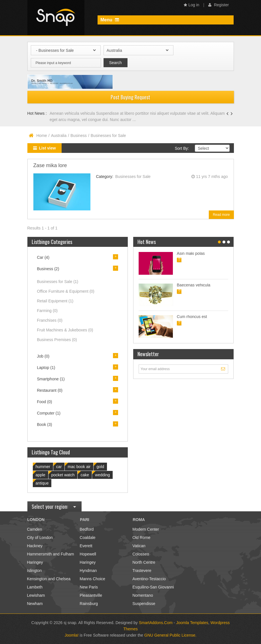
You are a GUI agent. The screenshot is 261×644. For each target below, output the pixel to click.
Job (43, 356)
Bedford (87, 529)
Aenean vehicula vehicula (73, 113)
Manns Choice (92, 579)
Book (45, 424)
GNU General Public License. (170, 635)
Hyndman (88, 571)
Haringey (35, 562)
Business (79, 136)
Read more (221, 215)
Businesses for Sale (133, 177)
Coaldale (87, 538)
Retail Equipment (55, 301)
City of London (40, 538)
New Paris (89, 587)
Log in (192, 5)
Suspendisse (144, 604)
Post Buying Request (130, 97)
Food (45, 402)
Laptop (46, 368)
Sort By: (182, 148)
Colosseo (141, 554)
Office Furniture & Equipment (66, 291)
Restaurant (50, 390)
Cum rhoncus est (192, 317)
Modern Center (146, 529)
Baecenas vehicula (194, 285)
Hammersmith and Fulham (51, 554)
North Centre (144, 562)
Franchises (50, 320)
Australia (59, 136)
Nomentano (143, 595)
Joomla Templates (192, 623)
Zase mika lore (50, 165)
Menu (110, 20)
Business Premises (57, 340)
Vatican (139, 546)
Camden (35, 529)
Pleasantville (91, 595)
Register (218, 5)
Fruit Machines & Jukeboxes (65, 330)
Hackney (35, 546)
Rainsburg (89, 604)
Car (43, 257)
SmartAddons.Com (156, 623)
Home (42, 136)
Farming (47, 311)
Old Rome (141, 538)
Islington (35, 571)
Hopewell (88, 554)
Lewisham (36, 595)
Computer (49, 413)
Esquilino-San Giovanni (153, 587)
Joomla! (71, 635)
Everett (86, 546)
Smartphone (51, 379)
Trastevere (142, 571)
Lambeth (35, 587)
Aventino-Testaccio (149, 579)
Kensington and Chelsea (49, 579)
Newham (35, 604)
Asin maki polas (191, 253)
